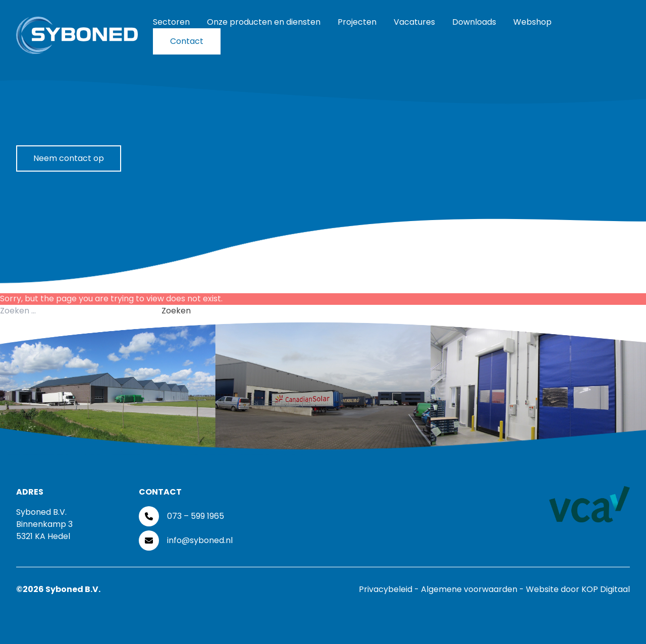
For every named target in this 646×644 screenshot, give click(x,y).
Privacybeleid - (390, 589)
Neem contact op (69, 158)
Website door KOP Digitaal (578, 589)
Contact (187, 41)
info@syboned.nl (200, 540)
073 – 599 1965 (196, 516)
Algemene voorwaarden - (473, 589)
